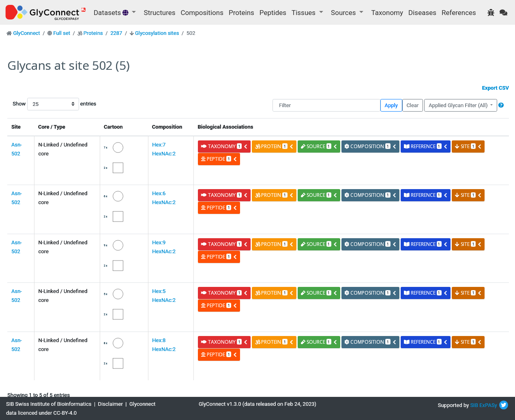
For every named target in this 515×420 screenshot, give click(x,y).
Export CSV (496, 88)
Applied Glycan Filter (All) (459, 105)
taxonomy (224, 146)
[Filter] (326, 105)
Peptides (273, 13)
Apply (391, 105)
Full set (62, 33)
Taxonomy (387, 13)
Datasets (112, 13)
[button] (501, 105)
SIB (474, 405)
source (319, 146)
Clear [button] (412, 105)
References (459, 13)
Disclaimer (111, 404)
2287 (116, 33)
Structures (160, 13)
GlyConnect (26, 33)
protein (274, 146)
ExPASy (488, 405)
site (468, 146)
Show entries (39, 104)
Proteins (241, 13)
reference (426, 146)
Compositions (202, 13)
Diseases (422, 13)
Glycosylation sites (157, 33)
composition (370, 146)
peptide (219, 159)
